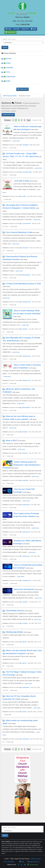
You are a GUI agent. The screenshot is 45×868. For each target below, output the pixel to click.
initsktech (25, 329)
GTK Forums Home (10, 96)
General (6, 59)
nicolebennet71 (27, 580)
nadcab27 (25, 602)
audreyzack (26, 739)
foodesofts (25, 480)
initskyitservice (26, 302)
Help (33, 29)
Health (6, 81)
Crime (6, 72)
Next (29, 120)
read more (16, 141)
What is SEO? (12, 441)
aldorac (24, 642)
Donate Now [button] (10, 32)
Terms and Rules (9, 862)
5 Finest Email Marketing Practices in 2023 (23, 284)
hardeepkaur (26, 687)
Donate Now (33, 865)
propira (24, 196)
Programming (8, 76)
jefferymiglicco (26, 275)
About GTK (25, 29)
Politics (6, 63)
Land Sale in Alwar (22, 181)
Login (30, 862)
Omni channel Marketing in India (19, 232)
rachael (24, 712)
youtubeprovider (27, 172)
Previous (8, 120)
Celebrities (7, 68)
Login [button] (8, 29)
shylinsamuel (26, 505)
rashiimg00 (25, 145)
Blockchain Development (24, 589)
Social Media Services (15, 611)
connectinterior (27, 224)
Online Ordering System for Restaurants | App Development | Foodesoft (21, 465)
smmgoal (25, 623)
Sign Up (37, 862)
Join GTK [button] (16, 29)
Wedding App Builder (14, 632)
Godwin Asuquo (36, 859)
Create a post (23, 89)
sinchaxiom (25, 248)
